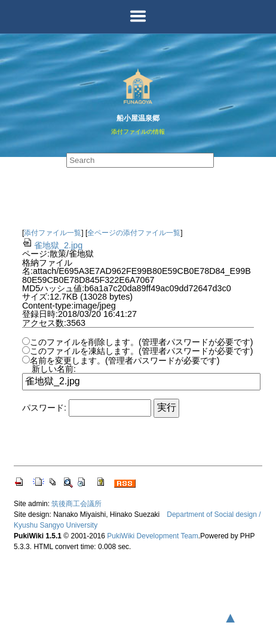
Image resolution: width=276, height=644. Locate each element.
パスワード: (44, 408)
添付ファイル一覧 (53, 233)
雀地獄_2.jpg (52, 245)
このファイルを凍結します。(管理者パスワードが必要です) (142, 351)
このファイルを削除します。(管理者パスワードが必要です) (142, 342)
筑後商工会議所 (76, 504)
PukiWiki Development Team (153, 536)
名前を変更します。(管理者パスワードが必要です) (125, 360)
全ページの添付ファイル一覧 (134, 233)
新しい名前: (54, 369)
